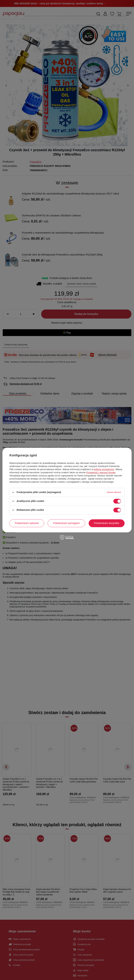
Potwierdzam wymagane (66, 523)
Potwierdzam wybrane (27, 523)
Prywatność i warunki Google (101, 472)
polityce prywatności (104, 469)
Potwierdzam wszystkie (107, 523)
